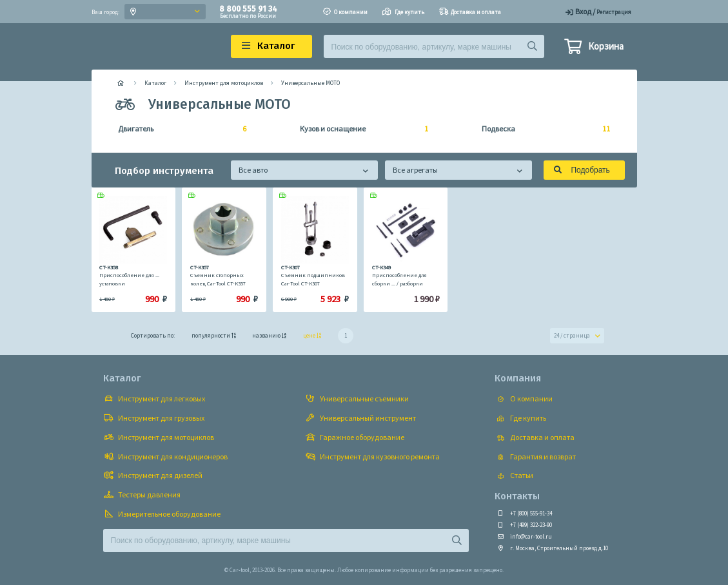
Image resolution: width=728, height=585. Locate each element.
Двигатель (178, 129)
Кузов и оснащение (360, 129)
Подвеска (542, 129)
